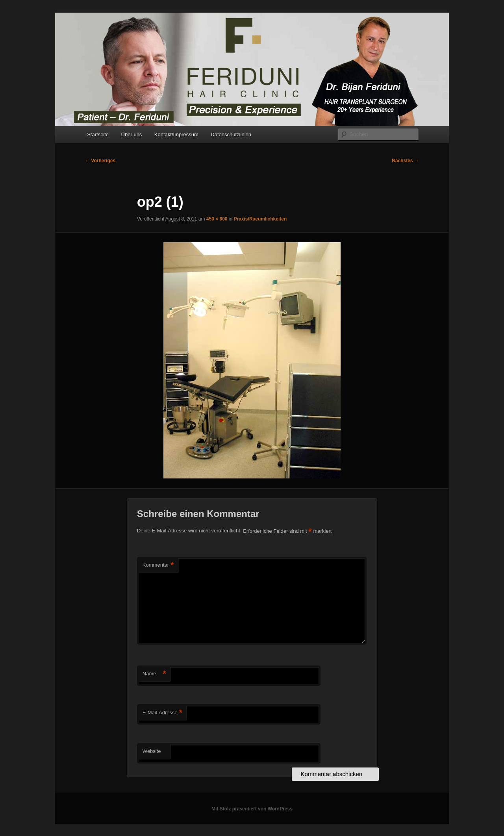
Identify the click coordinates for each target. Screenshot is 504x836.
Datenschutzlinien (231, 134)
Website (152, 751)
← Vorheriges (100, 161)
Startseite (98, 134)
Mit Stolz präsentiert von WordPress (252, 809)
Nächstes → (405, 161)
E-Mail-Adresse (162, 713)
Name (154, 674)
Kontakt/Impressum (176, 134)
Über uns (132, 134)
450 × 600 (217, 219)
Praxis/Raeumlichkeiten (260, 219)
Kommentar (158, 565)
